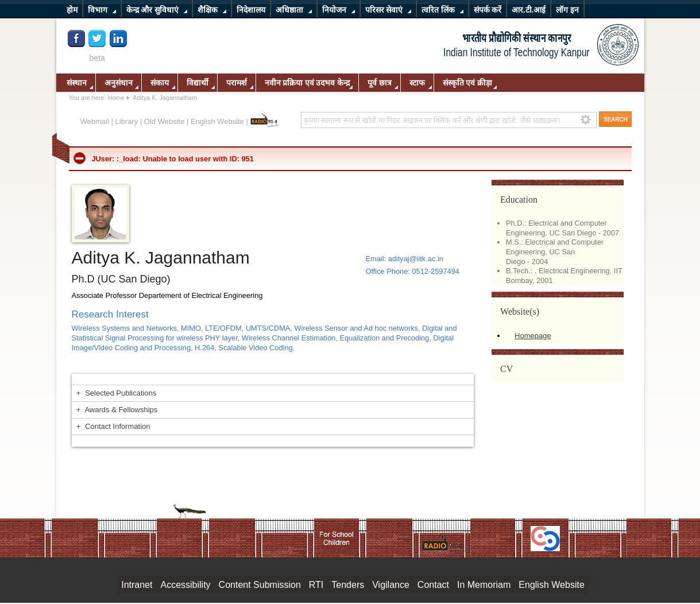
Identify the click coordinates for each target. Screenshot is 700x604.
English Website (217, 121)
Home (116, 98)
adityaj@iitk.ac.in (416, 259)
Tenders (348, 585)
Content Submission (260, 585)
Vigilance (391, 585)
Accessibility (185, 585)
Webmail (95, 121)
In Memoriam (484, 585)
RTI (316, 585)
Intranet (137, 585)
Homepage (533, 336)
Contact (433, 585)
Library (126, 121)
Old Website (165, 121)
